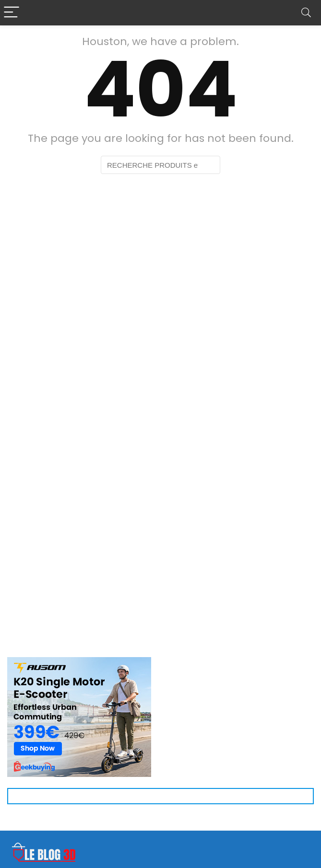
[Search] (306, 13)
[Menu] (12, 13)
